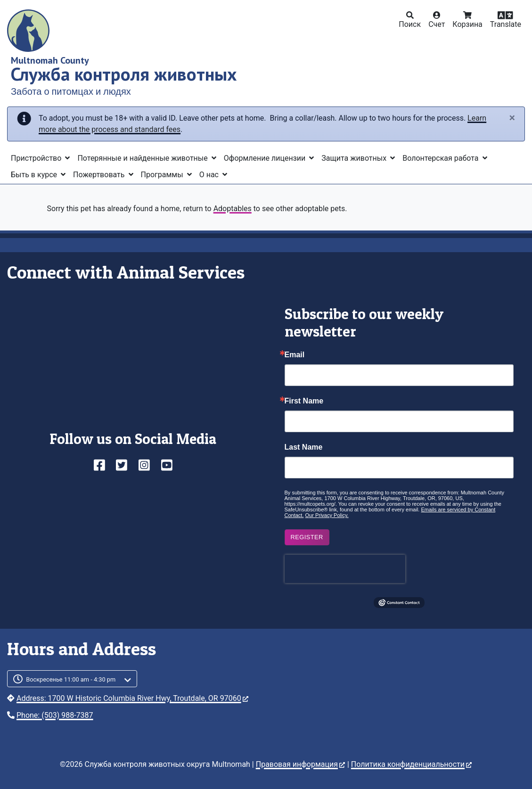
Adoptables (233, 209)
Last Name (304, 447)
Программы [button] (163, 175)
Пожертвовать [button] (100, 175)
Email (295, 355)
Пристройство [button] (37, 158)
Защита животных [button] (355, 158)
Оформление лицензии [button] (266, 158)
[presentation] (345, 569)
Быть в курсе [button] (35, 175)
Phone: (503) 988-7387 (55, 715)
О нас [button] (210, 175)
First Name (304, 401)
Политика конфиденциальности (411, 764)
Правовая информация (300, 764)
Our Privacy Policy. (327, 515)
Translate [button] (506, 24)
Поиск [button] (410, 24)
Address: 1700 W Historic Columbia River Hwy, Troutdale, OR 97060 (132, 698)
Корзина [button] (467, 24)
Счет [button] (437, 24)
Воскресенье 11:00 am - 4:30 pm (71, 679)
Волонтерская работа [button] (441, 158)
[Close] (512, 118)
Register (307, 537)
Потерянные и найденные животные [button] (143, 158)
